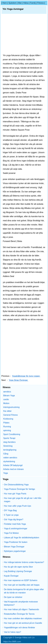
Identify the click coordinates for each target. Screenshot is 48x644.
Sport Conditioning (12, 434)
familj (33, 3)
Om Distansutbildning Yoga (16, 485)
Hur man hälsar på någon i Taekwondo (22, 609)
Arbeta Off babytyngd (13, 465)
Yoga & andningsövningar (16, 529)
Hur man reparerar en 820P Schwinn (21, 580)
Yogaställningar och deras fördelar (19, 628)
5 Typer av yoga (11, 515)
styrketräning (9, 461)
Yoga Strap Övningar (19, 380)
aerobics (7, 392)
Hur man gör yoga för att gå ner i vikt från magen (23, 500)
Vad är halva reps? (12, 632)
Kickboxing (8, 419)
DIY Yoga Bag (10, 510)
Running (7, 427)
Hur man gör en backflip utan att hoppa (22, 585)
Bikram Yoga (9, 396)
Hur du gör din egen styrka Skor (18, 567)
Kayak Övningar (11, 576)
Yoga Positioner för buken (16, 542)
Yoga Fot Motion (11, 533)
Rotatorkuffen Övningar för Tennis (19, 614)
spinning (7, 430)
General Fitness (10, 415)
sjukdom (12, 3)
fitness (41, 3)
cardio (6, 399)
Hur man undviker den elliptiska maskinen (23, 618)
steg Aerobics (9, 442)
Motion (6, 403)
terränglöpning (10, 450)
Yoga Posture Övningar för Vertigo (19, 489)
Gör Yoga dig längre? (14, 519)
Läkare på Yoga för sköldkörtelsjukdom (22, 538)
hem (5, 3)
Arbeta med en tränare (13, 469)
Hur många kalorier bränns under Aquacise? (24, 562)
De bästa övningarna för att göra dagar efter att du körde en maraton (24, 591)
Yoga (6, 473)
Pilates (6, 423)
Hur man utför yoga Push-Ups (18, 506)
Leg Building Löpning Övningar (18, 571)
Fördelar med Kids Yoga (15, 524)
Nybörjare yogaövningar (15, 551)
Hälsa (26, 3)
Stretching (8, 446)
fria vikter (7, 411)
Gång (6, 454)
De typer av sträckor (13, 597)
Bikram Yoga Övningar (14, 547)
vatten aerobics (10, 458)
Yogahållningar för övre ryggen (26, 376)
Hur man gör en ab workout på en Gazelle (23, 623)
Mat (20, 3)
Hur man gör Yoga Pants (15, 494)
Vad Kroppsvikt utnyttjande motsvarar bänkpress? (21, 603)
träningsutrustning (11, 407)
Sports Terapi (9, 438)
